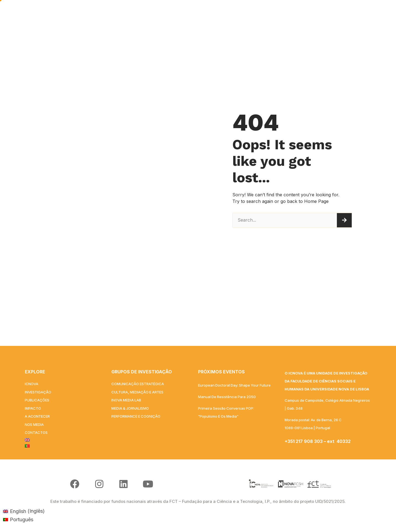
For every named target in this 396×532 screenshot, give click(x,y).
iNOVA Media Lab (126, 400)
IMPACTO (240, 13)
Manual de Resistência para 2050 (227, 397)
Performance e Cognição (136, 416)
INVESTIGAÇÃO (156, 14)
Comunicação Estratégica (138, 384)
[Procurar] (344, 220)
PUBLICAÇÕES (203, 14)
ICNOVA (117, 14)
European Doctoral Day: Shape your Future (234, 385)
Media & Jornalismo (130, 408)
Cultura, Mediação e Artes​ (137, 392)
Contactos (348, 13)
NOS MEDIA (312, 13)
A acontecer (275, 13)
